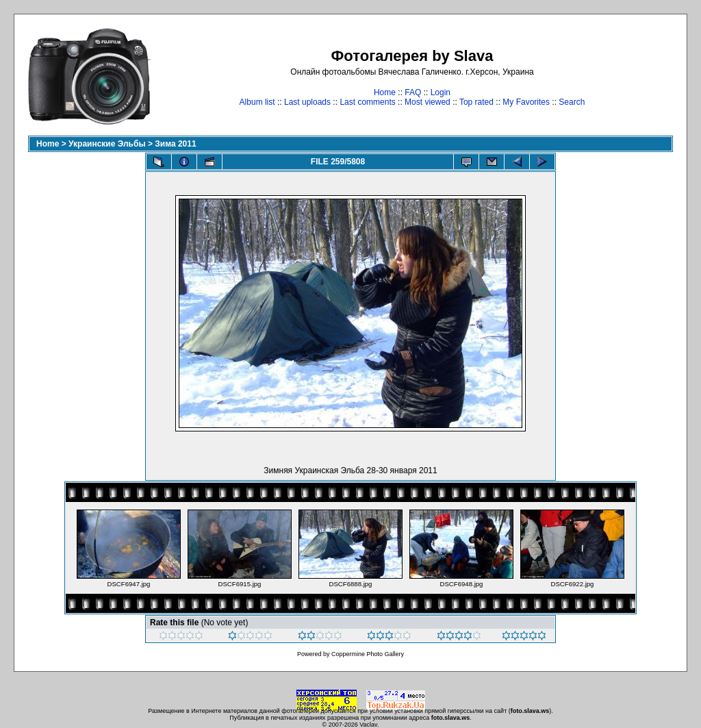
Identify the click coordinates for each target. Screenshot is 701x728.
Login (441, 92)
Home (385, 92)
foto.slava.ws (530, 711)
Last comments (367, 102)
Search (572, 102)
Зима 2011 (175, 144)
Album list (257, 102)
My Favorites (526, 102)
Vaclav (368, 725)
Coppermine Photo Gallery (368, 654)
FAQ (413, 92)
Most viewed (428, 102)
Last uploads (307, 102)
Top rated (476, 102)
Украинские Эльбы (107, 144)
